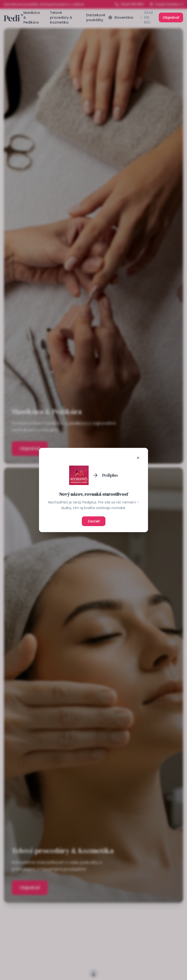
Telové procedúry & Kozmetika (61, 17)
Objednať (171, 17)
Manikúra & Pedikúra (32, 17)
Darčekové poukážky (96, 17)
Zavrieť (94, 521)
